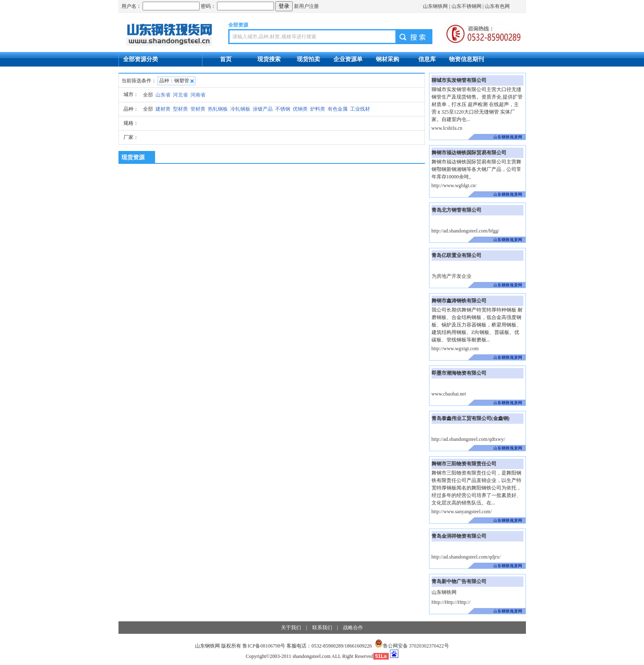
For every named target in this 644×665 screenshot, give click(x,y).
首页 (226, 59)
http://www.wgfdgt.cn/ (454, 185)
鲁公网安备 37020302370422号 (412, 646)
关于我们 (291, 628)
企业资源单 (348, 59)
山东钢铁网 (435, 6)
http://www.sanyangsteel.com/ (462, 512)
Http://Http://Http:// (451, 602)
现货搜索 (269, 59)
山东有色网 (497, 6)
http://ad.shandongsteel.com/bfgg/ (465, 231)
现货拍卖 (308, 59)
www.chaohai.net (449, 394)
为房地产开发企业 (452, 276)
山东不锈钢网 (466, 6)
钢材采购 (387, 59)
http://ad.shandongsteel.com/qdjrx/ (466, 557)
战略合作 (353, 628)
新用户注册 (306, 6)
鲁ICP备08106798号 (264, 646)
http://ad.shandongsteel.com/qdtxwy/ (468, 439)
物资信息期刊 (466, 59)
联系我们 (322, 628)
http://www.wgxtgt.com (455, 349)
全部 (148, 95)
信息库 (427, 59)
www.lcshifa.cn (447, 128)
